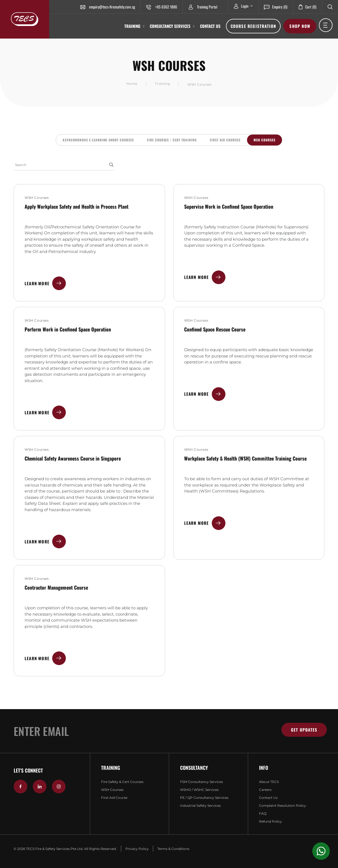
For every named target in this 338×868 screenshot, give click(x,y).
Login (243, 6)
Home (132, 84)
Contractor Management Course (56, 587)
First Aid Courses (225, 140)
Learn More (45, 283)
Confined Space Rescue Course (215, 329)
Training (134, 26)
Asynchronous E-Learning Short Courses (98, 140)
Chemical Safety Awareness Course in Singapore (73, 458)
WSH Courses (264, 140)
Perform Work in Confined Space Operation (68, 329)
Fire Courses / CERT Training (172, 140)
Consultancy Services (172, 26)
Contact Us (210, 26)
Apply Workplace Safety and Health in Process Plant (77, 206)
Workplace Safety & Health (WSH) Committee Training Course (245, 458)
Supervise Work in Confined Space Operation (229, 206)
